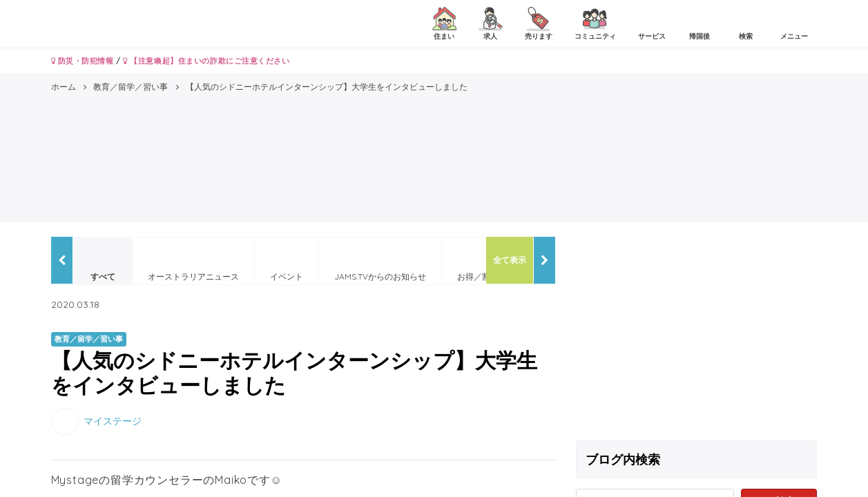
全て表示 (510, 260)
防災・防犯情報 (83, 61)
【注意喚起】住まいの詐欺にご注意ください (206, 61)
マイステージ (113, 420)
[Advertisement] (697, 333)
